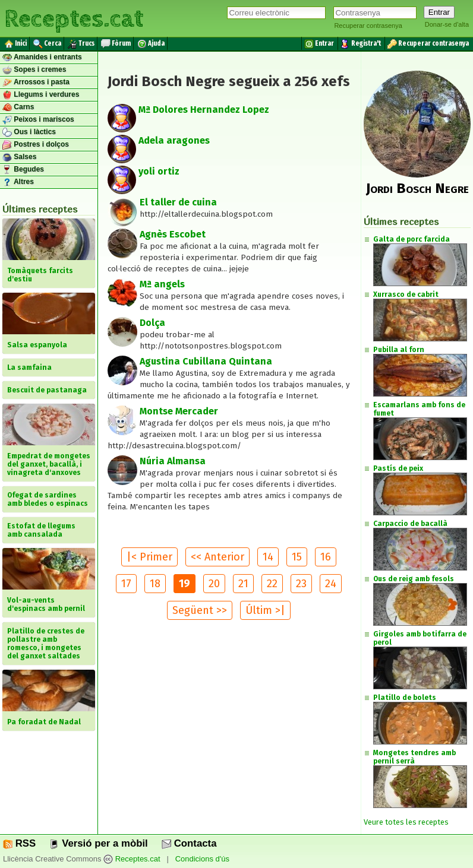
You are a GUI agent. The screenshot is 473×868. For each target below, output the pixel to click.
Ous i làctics (29, 132)
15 (297, 557)
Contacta (189, 843)
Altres (18, 182)
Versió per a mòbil (98, 843)
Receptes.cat (74, 18)
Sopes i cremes (34, 70)
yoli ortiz (159, 171)
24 (331, 584)
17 (126, 584)
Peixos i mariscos (38, 120)
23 (301, 584)
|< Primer (149, 557)
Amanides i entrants (42, 58)
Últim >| (265, 610)
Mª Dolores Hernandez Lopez (204, 110)
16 (326, 557)
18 (155, 584)
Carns (18, 107)
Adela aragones (174, 140)
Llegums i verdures (41, 95)
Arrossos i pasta (36, 83)
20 (214, 584)
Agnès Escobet (173, 234)
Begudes (23, 170)
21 (243, 584)
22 (272, 584)
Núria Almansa (173, 461)
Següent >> (200, 610)
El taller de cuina (178, 202)
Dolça (152, 323)
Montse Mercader (179, 411)
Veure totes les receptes (406, 822)
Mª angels (162, 284)
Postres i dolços (36, 145)
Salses (19, 157)
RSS (19, 843)
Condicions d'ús (202, 859)
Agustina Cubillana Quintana (206, 361)
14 (268, 557)
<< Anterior (217, 557)
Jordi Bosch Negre (417, 188)
